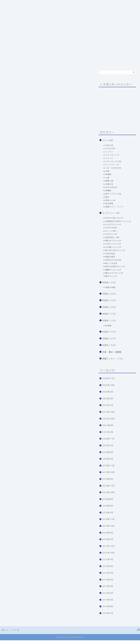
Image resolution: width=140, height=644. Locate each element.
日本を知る (110, 254)
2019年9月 (108, 479)
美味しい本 (110, 200)
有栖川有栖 (110, 287)
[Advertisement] (117, 106)
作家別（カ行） (85, 57)
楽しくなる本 (111, 263)
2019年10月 (108, 472)
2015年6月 (108, 566)
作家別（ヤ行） (54, 63)
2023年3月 (108, 399)
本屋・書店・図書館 (77, 63)
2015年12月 (108, 546)
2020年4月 (108, 452)
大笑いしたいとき (113, 244)
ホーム (9, 57)
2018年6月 (108, 506)
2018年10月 (108, 492)
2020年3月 (108, 459)
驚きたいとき (111, 276)
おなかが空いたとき (114, 218)
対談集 (108, 174)
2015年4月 (108, 580)
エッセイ (109, 152)
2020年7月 (108, 445)
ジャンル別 (24, 57)
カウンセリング (112, 155)
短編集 (108, 190)
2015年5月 (108, 573)
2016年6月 (108, 533)
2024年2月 (108, 392)
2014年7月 (108, 613)
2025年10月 (108, 385)
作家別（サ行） (106, 57)
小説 (107, 178)
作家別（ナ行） (110, 314)
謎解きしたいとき (113, 270)
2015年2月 (108, 593)
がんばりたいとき (113, 224)
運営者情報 (97, 63)
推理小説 (109, 181)
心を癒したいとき (113, 247)
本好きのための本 (113, 260)
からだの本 (110, 148)
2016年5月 (108, 539)
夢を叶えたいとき (113, 241)
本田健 (108, 326)
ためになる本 (111, 228)
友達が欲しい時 (112, 237)
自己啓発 (109, 203)
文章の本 (109, 184)
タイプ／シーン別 (43, 57)
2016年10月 (108, 526)
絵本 (107, 197)
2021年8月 (108, 425)
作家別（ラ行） (110, 345)
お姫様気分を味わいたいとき (118, 221)
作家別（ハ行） (33, 63)
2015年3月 (108, 586)
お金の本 (109, 145)
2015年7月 (108, 559)
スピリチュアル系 (113, 161)
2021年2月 (108, 432)
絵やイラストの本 (113, 194)
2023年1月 (108, 405)
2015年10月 (108, 553)
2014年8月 (108, 606)
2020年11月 (108, 439)
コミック (109, 158)
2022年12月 (108, 412)
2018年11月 (108, 486)
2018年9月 (108, 499)
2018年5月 (108, 513)
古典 (107, 171)
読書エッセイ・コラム (113, 359)
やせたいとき (111, 234)
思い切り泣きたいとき (115, 250)
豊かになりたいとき (114, 273)
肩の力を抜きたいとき (115, 266)
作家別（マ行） (110, 332)
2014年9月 (108, 600)
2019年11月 (108, 466)
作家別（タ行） (13, 63)
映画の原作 (110, 257)
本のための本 (111, 187)
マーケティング (112, 165)
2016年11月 (108, 519)
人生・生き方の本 (113, 168)
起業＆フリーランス (114, 207)
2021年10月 (108, 419)
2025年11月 (108, 378)
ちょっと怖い (111, 231)
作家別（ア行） (65, 57)
